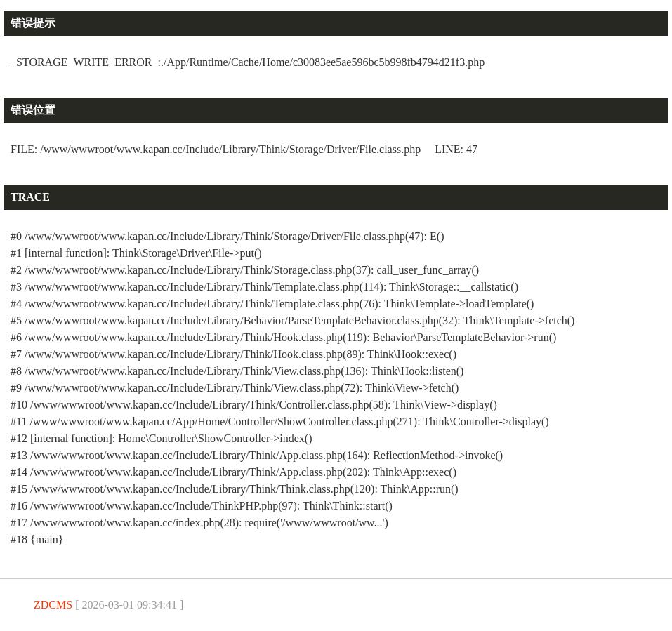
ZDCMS (53, 605)
